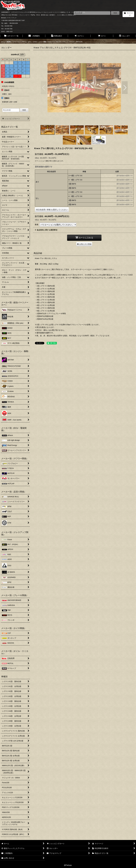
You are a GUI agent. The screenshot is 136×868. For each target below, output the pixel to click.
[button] (44, 88)
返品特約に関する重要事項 (46, 230)
